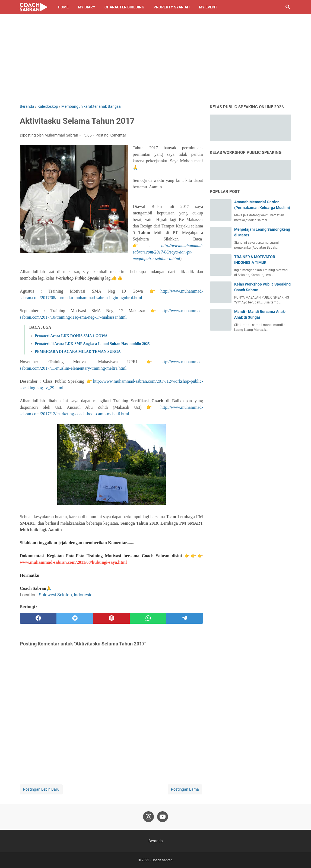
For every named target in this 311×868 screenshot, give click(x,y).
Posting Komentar (111, 135)
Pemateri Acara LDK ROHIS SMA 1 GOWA (71, 336)
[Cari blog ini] (288, 7)
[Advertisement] (155, 63)
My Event (208, 7)
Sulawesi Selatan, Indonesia (66, 595)
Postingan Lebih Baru (41, 789)
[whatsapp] (148, 618)
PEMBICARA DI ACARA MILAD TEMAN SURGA (78, 352)
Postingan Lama (185, 789)
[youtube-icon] (163, 817)
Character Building (124, 7)
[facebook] (38, 618)
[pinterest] (111, 618)
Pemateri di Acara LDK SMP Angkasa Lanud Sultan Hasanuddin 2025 (92, 344)
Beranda (156, 841)
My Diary (87, 7)
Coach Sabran (162, 860)
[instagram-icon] (148, 817)
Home (63, 7)
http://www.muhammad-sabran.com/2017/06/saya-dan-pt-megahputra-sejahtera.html (168, 252)
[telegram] (185, 618)
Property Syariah (172, 7)
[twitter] (75, 618)
